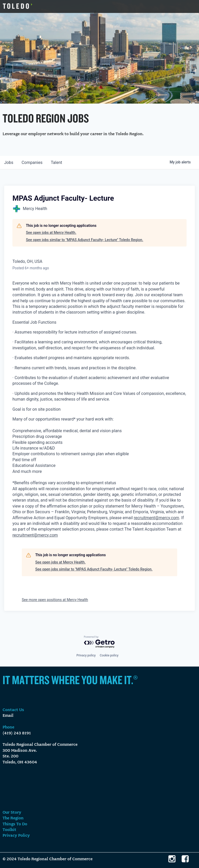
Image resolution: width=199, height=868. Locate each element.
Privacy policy (86, 655)
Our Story (12, 813)
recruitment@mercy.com (156, 518)
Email (8, 716)
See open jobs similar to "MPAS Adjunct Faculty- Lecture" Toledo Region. (85, 240)
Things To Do (15, 824)
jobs (9, 162)
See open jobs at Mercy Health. (51, 233)
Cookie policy (109, 655)
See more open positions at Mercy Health (55, 600)
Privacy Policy (16, 836)
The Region (13, 818)
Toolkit (9, 830)
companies (32, 162)
